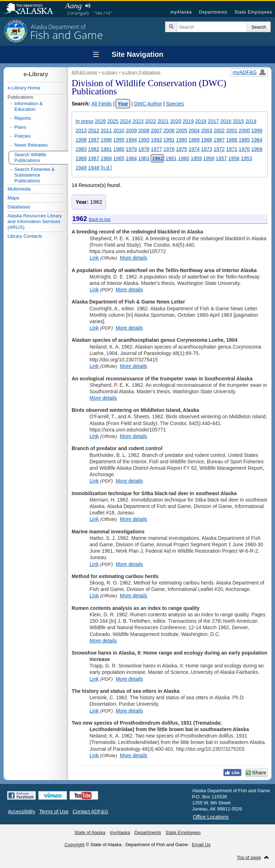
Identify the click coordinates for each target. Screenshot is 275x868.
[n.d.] (106, 168)
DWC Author (148, 104)
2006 (169, 130)
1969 (257, 149)
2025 (113, 121)
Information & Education (28, 106)
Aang (73, 6)
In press (85, 121)
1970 (244, 149)
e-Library (110, 72)
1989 (194, 140)
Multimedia (19, 189)
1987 (219, 140)
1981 (106, 149)
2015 (238, 121)
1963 (144, 158)
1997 (94, 140)
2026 (100, 121)
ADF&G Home (85, 72)
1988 (206, 140)
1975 (181, 149)
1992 (156, 140)
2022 (151, 121)
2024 (126, 121)
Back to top (100, 220)
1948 (94, 168)
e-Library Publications (141, 72)
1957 (221, 158)
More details (134, 258)
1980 (119, 149)
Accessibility (21, 812)
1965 (119, 158)
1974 (194, 149)
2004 (194, 130)
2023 (138, 121)
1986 (232, 140)
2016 (226, 121)
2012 (94, 130)
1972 (219, 149)
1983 (81, 149)
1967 (94, 158)
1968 (81, 158)
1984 (257, 140)
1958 (209, 158)
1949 (81, 168)
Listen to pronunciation (88, 6)
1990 (181, 140)
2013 (81, 130)
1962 (157, 158)
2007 (156, 130)
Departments (213, 12)
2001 (232, 130)
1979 (131, 149)
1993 (144, 140)
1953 (247, 158)
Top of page (249, 857)
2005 (181, 130)
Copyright (74, 845)
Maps (13, 198)
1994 (131, 140)
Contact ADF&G (91, 812)
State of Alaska (32, 9)
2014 (251, 121)
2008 (144, 130)
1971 (232, 149)
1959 (196, 158)
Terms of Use (54, 812)
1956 (234, 158)
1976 (169, 149)
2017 (213, 121)
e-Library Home (24, 88)
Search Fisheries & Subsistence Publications (35, 175)
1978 (144, 149)
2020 (176, 121)
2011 (106, 130)
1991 (169, 140)
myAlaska (181, 12)
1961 (171, 158)
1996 (106, 140)
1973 (206, 149)
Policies (23, 136)
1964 (131, 158)
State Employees (254, 12)
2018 (201, 121)
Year (123, 104)
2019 (188, 121)
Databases (19, 207)
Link (94, 258)
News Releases (31, 145)
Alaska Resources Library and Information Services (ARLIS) (35, 221)
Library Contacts (25, 236)
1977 (156, 149)
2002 (219, 130)
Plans (20, 127)
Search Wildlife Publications (30, 157)
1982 (94, 149)
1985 (244, 140)
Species (175, 104)
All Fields (102, 104)
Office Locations (211, 817)
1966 (106, 158)
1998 (81, 140)
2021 (163, 121)
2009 (131, 130)
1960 (184, 158)
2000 (244, 130)
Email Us (201, 845)
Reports (23, 118)
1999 (257, 130)
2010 (119, 130)
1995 (119, 140)
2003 (206, 130)
